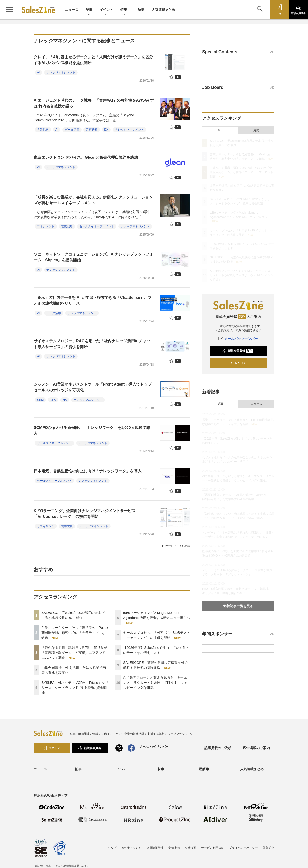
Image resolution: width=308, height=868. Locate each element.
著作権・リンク (131, 848)
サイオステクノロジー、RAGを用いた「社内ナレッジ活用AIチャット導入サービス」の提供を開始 (92, 344)
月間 (256, 130)
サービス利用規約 (213, 848)
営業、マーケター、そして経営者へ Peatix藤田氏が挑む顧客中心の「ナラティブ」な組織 (75, 633)
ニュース (72, 10)
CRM (40, 400)
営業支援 (67, 526)
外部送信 (269, 848)
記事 (89, 10)
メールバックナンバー (238, 339)
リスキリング (46, 526)
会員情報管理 (155, 848)
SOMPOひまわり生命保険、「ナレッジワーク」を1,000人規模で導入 (92, 431)
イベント (106, 10)
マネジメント (46, 226)
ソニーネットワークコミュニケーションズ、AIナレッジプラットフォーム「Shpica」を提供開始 (93, 257)
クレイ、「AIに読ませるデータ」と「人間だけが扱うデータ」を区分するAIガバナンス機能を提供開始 (93, 60)
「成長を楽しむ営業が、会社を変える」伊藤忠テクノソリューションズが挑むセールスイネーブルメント (93, 200)
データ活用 (72, 130)
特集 (124, 10)
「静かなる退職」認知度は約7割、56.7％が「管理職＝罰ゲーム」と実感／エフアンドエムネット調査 (74, 653)
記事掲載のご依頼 (218, 748)
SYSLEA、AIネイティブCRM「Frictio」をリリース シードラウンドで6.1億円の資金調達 (75, 688)
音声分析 (92, 130)
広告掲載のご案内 (256, 748)
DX (106, 130)
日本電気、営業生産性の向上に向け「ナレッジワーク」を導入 (88, 471)
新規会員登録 (237, 351)
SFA (53, 400)
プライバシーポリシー (244, 848)
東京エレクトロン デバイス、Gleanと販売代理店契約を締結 (88, 157)
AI (38, 72)
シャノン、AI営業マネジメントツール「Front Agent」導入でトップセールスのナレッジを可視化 (93, 387)
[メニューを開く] (10, 10)
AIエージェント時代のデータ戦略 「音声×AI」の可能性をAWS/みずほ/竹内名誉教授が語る (94, 103)
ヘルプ (112, 848)
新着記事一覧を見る (238, 606)
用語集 (139, 10)
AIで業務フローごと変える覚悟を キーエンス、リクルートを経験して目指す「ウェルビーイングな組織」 (155, 683)
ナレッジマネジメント (61, 72)
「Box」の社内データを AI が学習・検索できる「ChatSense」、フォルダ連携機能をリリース (93, 300)
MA (65, 400)
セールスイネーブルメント (97, 226)
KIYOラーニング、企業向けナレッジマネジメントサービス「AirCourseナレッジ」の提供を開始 (85, 514)
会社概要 (191, 848)
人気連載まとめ (163, 10)
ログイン (237, 363)
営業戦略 (43, 130)
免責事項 (174, 848)
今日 (220, 130)
